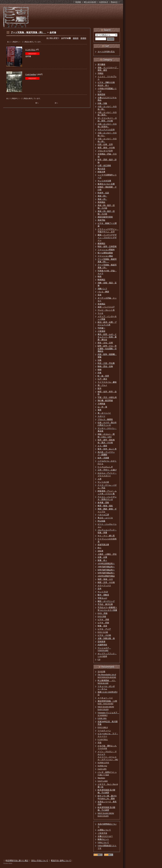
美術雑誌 (101, 202)
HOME (78, 2)
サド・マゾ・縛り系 (106, 536)
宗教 (100, 360)
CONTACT (104, 2)
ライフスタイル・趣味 (107, 382)
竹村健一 (101, 328)
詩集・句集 (102, 103)
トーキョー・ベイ (105, 698)
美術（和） (102, 196)
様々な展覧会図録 (105, 253)
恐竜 (100, 373)
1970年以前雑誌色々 (106, 563)
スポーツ (101, 416)
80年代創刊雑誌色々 (106, 570)
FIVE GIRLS (103, 727)
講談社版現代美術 (105, 217)
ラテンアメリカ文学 (106, 130)
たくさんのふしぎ (105, 467)
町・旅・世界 (103, 376)
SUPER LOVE (103, 763)
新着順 (83, 38)
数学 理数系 (103, 595)
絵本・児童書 (103, 458)
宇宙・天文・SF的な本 (107, 397)
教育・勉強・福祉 (105, 506)
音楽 (100, 295)
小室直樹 (101, 331)
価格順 (76, 38)
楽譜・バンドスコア (106, 307)
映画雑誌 (101, 280)
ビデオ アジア (104, 629)
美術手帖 (101, 220)
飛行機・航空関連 (105, 401)
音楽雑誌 (101, 304)
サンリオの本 (103, 482)
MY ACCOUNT (90, 2)
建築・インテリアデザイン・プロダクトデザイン (107, 238)
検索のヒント (103, 839)
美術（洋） (102, 199)
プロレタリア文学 (105, 151)
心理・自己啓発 (104, 166)
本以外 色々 (103, 85)
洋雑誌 (100, 73)
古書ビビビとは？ (105, 836)
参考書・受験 (103, 503)
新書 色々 (102, 560)
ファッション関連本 (106, 250)
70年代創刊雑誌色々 (106, 567)
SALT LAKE (103, 781)
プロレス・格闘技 (105, 419)
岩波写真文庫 (103, 545)
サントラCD (103, 592)
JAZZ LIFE (102, 769)
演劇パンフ (102, 289)
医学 (100, 388)
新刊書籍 (101, 64)
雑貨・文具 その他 (106, 582)
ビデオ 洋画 (103, 620)
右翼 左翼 (102, 557)
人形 (100, 479)
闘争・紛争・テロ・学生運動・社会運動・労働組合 (107, 349)
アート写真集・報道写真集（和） (28, 32)
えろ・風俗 (102, 446)
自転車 (100, 551)
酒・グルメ (102, 385)
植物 (100, 370)
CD (99, 659)
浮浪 (100, 743)
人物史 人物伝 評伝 (107, 554)
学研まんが (102, 598)
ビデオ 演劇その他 (106, 82)
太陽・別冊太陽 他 (106, 638)
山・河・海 (102, 407)
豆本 (100, 589)
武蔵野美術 (102, 645)
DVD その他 (103, 632)
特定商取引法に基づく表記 (17, 861)
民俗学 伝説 (103, 193)
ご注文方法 (102, 833)
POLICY (114, 2)
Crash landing (31, 74)
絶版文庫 (101, 172)
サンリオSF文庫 (104, 181)
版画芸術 (101, 94)
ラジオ (100, 313)
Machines (101, 778)
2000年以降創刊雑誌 (106, 576)
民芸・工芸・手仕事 (106, 363)
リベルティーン (104, 731)
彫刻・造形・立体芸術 (107, 246)
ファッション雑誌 (105, 256)
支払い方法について (40, 861)
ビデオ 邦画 (103, 623)
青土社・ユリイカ (105, 518)
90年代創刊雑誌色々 (106, 573)
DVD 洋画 (102, 616)
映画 (100, 276)
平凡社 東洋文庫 (105, 604)
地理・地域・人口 (105, 579)
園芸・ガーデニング (106, 601)
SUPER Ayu (102, 766)
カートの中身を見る (106, 52)
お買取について (104, 830)
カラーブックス (104, 586)
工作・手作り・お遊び (107, 470)
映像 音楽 (102, 626)
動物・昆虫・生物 (105, 366)
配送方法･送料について (61, 861)
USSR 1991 (102, 718)
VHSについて (103, 842)
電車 (100, 410)
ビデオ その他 (104, 635)
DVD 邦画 (103, 613)
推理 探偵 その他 (106, 148)
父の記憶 (101, 672)
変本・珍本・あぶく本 (107, 449)
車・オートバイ (104, 413)
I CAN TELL (30, 50)
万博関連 (101, 404)
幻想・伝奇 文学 (105, 144)
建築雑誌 (101, 243)
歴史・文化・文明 (105, 343)
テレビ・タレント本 (106, 310)
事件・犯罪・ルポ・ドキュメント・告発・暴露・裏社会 (107, 337)
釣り (100, 548)
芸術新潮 (101, 642)
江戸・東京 (102, 379)
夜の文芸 (101, 169)
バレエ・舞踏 (103, 292)
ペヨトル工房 (103, 515)
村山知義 (101, 521)
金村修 (53, 32)
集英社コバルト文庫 (106, 184)
